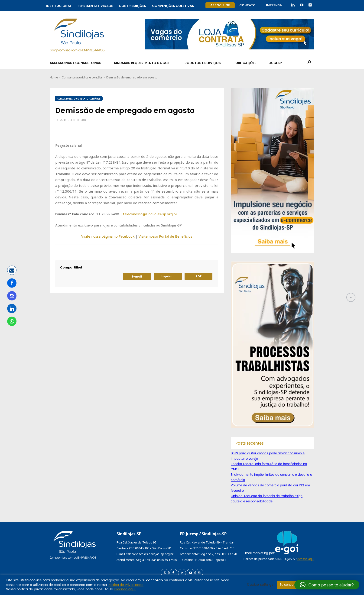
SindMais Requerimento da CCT (142, 63)
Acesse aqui (306, 559)
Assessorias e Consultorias (75, 63)
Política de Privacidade (126, 585)
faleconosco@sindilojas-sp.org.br (150, 214)
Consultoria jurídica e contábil (82, 77)
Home (54, 77)
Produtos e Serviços (202, 63)
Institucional (59, 5)
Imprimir (168, 276)
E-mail (137, 276)
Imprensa (274, 5)
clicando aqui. (125, 589)
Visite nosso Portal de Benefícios (165, 236)
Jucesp (276, 63)
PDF (199, 276)
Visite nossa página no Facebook (108, 236)
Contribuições (132, 5)
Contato (247, 5)
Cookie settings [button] (260, 585)
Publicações (245, 63)
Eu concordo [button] (289, 585)
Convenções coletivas (173, 5)
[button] (327, 585)
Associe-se (220, 5)
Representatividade (95, 5)
